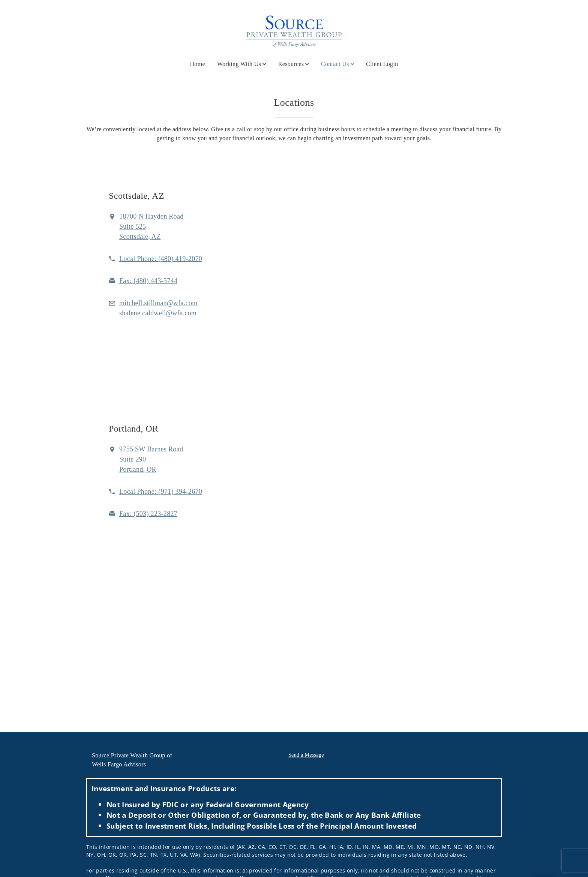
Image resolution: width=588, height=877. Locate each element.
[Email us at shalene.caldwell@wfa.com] (158, 313)
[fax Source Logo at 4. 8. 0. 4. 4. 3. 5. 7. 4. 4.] (148, 281)
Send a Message (306, 755)
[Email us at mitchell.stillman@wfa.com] (158, 303)
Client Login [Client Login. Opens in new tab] (382, 64)
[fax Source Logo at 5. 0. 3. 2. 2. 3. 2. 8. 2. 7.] (148, 514)
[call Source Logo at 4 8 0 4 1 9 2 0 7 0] (161, 259)
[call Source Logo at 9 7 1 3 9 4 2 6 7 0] (161, 492)
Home (198, 64)
